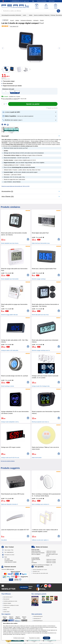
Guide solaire (6, 612)
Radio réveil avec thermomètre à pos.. (41, 243)
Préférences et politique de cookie (11, 605)
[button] (10, 99)
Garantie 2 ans (36, 571)
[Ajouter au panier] (33, 104)
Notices (5, 610)
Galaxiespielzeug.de (38, 616)
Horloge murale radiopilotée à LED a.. (10, 422)
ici (25, 634)
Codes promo (6, 607)
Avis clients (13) (8, 197)
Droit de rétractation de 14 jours (40, 570)
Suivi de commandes (42, 1)
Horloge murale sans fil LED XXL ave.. (10, 458)
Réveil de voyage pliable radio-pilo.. (10, 315)
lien (42, 629)
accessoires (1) (7, 191)
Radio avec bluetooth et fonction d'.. (10, 504)
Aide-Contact (52, 1)
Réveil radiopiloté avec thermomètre (10, 279)
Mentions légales (7, 603)
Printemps (53, 15)
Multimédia (18, 15)
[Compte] (46, 6)
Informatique (5, 15)
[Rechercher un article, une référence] (31, 11)
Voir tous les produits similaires (8, 461)
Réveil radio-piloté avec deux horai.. (40, 315)
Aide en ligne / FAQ (9, 550)
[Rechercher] (58, 11)
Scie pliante (4, 540)
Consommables (11, 15)
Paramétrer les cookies (34, 638)
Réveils (42, 20)
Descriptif (5, 136)
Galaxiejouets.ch (37, 619)
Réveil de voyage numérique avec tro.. (41, 350)
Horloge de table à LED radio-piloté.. (10, 350)
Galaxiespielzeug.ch (38, 621)
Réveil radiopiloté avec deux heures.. (10, 243)
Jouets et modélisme (39, 15)
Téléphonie (47, 15)
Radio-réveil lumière (37, 458)
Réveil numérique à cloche (8, 386)
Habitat (31, 15)
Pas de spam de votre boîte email (40, 573)
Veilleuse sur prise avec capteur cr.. (40, 540)
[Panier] (56, 6)
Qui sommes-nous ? (8, 597)
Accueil (12, 20)
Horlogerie (36, 20)
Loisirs (25, 15)
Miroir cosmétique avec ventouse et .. (41, 504)
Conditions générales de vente (10, 601)
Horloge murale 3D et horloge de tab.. (41, 386)
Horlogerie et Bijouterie (26, 20)
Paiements (8, 569)
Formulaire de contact (9, 555)
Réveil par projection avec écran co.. (41, 422)
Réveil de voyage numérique (39, 279)
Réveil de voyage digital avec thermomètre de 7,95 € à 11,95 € (15, 186)
